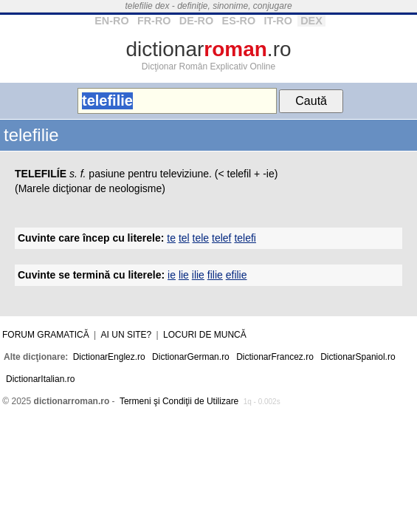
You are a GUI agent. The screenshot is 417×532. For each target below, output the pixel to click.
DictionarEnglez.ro (109, 357)
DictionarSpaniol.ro (358, 357)
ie (172, 275)
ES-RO (239, 21)
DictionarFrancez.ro (275, 357)
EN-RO (111, 21)
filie (215, 275)
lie (184, 275)
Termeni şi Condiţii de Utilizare (179, 401)
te (171, 238)
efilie (237, 275)
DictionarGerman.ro (191, 357)
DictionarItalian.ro (40, 379)
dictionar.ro (208, 49)
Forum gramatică (46, 335)
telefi (245, 238)
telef (221, 238)
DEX (311, 21)
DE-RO (196, 21)
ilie (198, 275)
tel (184, 238)
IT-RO (278, 21)
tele (201, 238)
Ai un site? (127, 335)
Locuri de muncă (205, 335)
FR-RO (154, 21)
